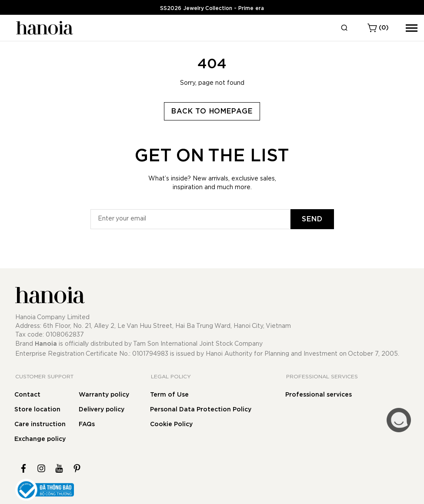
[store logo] (43, 28)
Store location (37, 410)
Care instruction (40, 424)
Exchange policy (40, 439)
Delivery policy (102, 410)
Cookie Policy (171, 424)
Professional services (319, 395)
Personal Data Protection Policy (201, 410)
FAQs (87, 424)
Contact (27, 395)
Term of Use (169, 395)
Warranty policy (104, 395)
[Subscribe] (312, 219)
